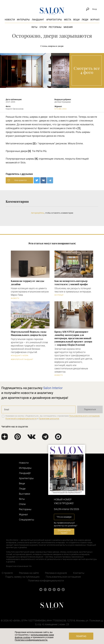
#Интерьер (59, 295)
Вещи (76, 20)
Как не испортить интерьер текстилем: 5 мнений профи (71, 283)
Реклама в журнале (56, 573)
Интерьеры (23, 20)
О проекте (7, 573)
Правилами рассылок (49, 419)
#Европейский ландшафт (22, 359)
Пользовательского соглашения (84, 416)
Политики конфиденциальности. (31, 640)
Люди (85, 20)
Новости (10, 20)
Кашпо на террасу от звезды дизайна (27, 283)
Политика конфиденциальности (46, 581)
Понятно (81, 636)
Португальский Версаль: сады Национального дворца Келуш (29, 333)
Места (68, 20)
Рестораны (55, 27)
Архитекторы (54, 20)
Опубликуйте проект (64, 532)
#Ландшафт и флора (20, 356)
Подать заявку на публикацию (22, 577)
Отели (43, 27)
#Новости (15, 298)
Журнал (95, 20)
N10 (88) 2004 (60, 109)
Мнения (68, 27)
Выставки (25, 494)
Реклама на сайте (29, 573)
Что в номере (64, 517)
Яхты (34, 27)
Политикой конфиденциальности (21, 419)
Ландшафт (38, 20)
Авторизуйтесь (38, 213)
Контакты (79, 573)
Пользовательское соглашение (63, 577)
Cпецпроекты (27, 520)
